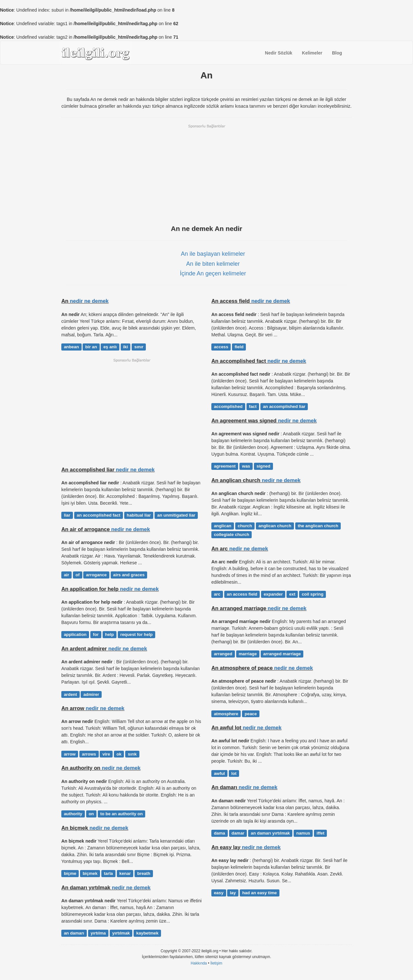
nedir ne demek (89, 301)
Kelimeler (312, 53)
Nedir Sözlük (279, 53)
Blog (337, 53)
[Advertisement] (206, 174)
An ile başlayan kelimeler (213, 254)
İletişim (216, 963)
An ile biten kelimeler (213, 264)
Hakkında (199, 963)
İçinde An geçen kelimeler (213, 273)
